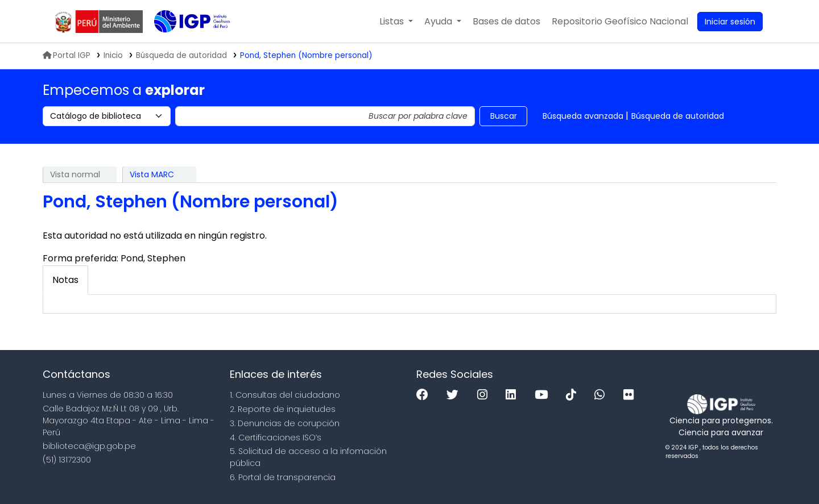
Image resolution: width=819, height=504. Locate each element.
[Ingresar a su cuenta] (730, 22)
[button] (396, 22)
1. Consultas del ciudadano (285, 395)
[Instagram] (485, 395)
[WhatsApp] (602, 395)
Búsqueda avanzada (583, 116)
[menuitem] (620, 22)
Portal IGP (67, 55)
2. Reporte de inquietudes (283, 409)
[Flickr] (631, 395)
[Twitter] (455, 395)
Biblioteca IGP (183, 44)
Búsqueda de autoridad (678, 116)
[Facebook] (425, 395)
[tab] (65, 280)
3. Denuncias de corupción (285, 423)
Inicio (113, 55)
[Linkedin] (514, 395)
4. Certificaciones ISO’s (276, 438)
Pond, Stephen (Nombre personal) (306, 55)
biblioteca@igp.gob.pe (89, 446)
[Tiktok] (574, 395)
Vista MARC (152, 174)
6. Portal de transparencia (283, 477)
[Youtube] (544, 395)
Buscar (504, 116)
